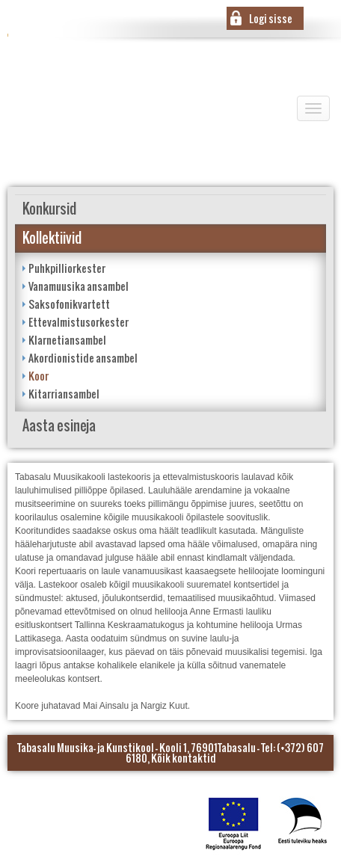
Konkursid (49, 209)
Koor (39, 376)
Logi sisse (271, 18)
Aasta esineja (59, 426)
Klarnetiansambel (67, 340)
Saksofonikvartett (69, 304)
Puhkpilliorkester (67, 268)
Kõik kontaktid (184, 758)
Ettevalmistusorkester (79, 322)
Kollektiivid (52, 238)
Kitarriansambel (64, 394)
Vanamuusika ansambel (79, 286)
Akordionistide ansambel (83, 358)
